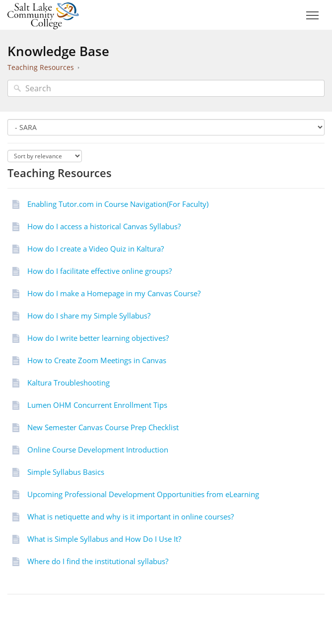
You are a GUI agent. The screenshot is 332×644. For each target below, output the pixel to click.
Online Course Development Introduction (98, 450)
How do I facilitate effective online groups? (100, 271)
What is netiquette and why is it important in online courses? (131, 516)
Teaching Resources (41, 67)
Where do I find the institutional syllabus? (98, 561)
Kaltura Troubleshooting (68, 383)
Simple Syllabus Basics (66, 472)
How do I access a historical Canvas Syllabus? (104, 226)
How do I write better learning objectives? (98, 338)
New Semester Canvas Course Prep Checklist (103, 427)
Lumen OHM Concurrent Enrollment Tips (97, 405)
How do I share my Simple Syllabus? (89, 316)
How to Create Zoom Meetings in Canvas (97, 360)
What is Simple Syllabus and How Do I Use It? (104, 539)
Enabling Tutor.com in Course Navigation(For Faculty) (118, 204)
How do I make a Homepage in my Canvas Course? (114, 293)
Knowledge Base (58, 51)
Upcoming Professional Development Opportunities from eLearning (143, 494)
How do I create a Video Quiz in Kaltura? (96, 249)
